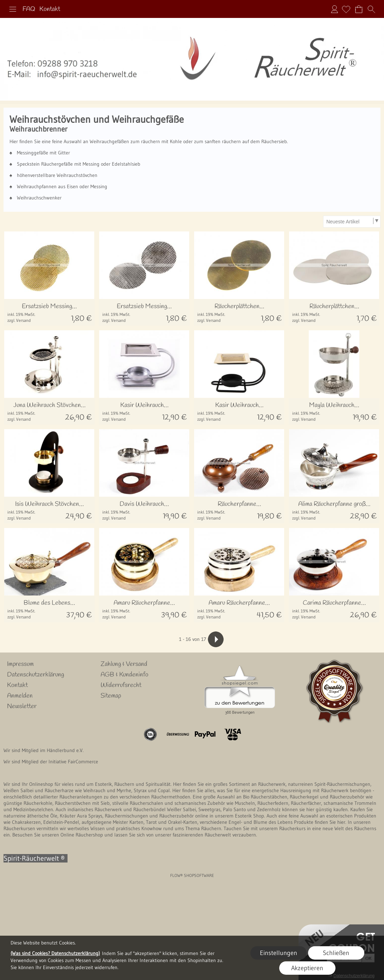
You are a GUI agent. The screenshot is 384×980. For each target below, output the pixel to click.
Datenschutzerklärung (36, 675)
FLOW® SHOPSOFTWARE (192, 875)
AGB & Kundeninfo (124, 675)
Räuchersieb (274, 141)
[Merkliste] (346, 9)
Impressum (20, 664)
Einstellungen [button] (279, 953)
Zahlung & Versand (124, 664)
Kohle (176, 141)
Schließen (336, 953)
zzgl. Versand (19, 320)
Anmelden (334, 9)
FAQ (29, 9)
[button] (13, 9)
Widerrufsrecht (121, 685)
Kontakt (50, 9)
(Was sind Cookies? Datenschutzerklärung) (55, 953)
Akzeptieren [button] (307, 968)
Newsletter (22, 706)
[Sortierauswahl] (352, 222)
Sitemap (111, 696)
